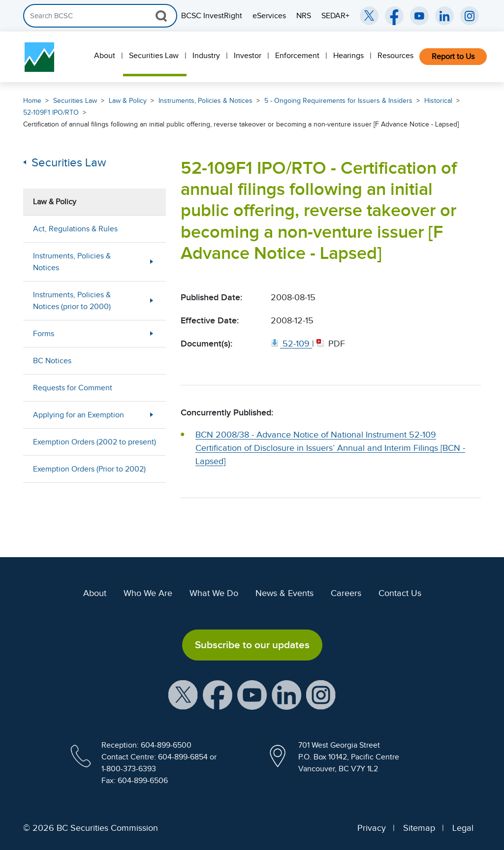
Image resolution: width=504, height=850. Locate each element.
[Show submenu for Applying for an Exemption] (152, 415)
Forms (44, 334)
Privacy (372, 828)
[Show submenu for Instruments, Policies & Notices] (152, 262)
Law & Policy (128, 101)
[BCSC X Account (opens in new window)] (183, 694)
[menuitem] (106, 57)
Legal (463, 828)
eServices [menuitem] (269, 16)
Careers (346, 593)
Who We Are (148, 593)
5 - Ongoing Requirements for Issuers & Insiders (338, 101)
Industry (206, 56)
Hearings (348, 56)
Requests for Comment (73, 388)
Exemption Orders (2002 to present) (94, 442)
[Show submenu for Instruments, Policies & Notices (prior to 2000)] (152, 300)
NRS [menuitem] (304, 16)
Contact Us (400, 593)
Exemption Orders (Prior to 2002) (89, 469)
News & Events (284, 593)
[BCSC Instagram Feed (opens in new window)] (470, 16)
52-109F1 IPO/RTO (51, 112)
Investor (248, 56)
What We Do (214, 593)
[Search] (100, 16)
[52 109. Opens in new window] (291, 344)
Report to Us (453, 57)
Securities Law (154, 56)
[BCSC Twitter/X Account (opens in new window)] (369, 16)
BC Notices (52, 361)
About (105, 56)
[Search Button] (161, 16)
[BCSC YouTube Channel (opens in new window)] (419, 16)
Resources (395, 56)
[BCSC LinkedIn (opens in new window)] (444, 16)
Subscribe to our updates (252, 645)
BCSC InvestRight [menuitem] (212, 16)
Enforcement (297, 56)
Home (32, 101)
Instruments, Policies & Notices (205, 101)
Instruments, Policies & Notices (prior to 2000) (72, 301)
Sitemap (419, 828)
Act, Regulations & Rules (75, 229)
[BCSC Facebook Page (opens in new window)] (394, 16)
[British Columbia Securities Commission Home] (39, 57)
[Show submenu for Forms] (152, 333)
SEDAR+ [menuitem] (335, 16)
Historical (438, 101)
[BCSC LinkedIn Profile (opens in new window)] (286, 694)
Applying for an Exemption (79, 415)
